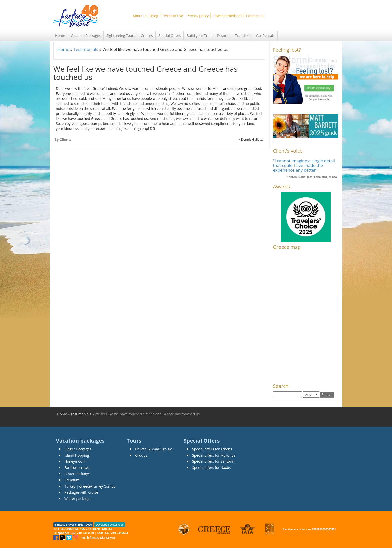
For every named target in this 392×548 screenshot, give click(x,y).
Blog (155, 16)
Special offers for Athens (212, 449)
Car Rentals (265, 35)
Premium (72, 480)
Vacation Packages (86, 35)
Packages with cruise (81, 492)
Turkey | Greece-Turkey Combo (90, 486)
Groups (141, 455)
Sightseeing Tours (121, 35)
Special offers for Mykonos (214, 455)
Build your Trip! (199, 35)
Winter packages (78, 499)
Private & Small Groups (154, 449)
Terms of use (172, 16)
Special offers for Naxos (211, 468)
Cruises (147, 35)
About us (140, 16)
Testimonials (86, 49)
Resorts (223, 35)
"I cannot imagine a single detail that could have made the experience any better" (304, 165)
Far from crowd (77, 468)
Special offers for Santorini (214, 461)
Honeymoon (75, 461)
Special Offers (170, 35)
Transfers (243, 35)
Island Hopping (77, 455)
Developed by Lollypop (110, 525)
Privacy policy (198, 16)
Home (60, 35)
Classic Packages (78, 449)
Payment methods (227, 16)
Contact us (255, 16)
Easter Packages (78, 474)
